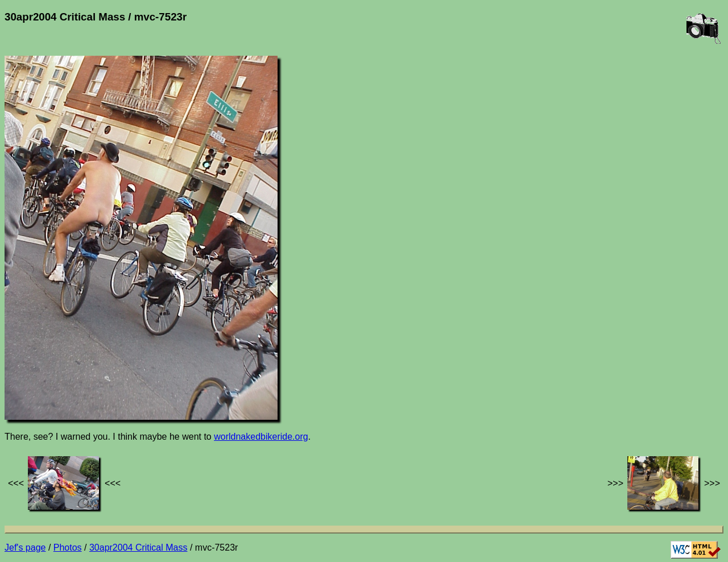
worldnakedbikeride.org (261, 437)
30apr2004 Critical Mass (138, 547)
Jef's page (25, 547)
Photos (68, 547)
